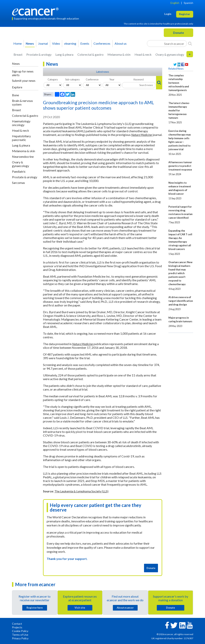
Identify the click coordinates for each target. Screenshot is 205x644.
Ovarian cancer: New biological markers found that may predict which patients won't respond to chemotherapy (180, 273)
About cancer (125, 608)
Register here (35, 608)
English (175, 3)
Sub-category (72, 79)
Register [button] (185, 14)
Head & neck (143, 54)
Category (53, 79)
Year (112, 79)
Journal (43, 43)
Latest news (103, 72)
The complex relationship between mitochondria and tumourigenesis (179, 83)
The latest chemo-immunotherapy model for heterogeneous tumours (179, 110)
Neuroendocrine (23, 157)
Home (18, 43)
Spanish (188, 3)
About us (121, 43)
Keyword (139, 79)
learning (70, 43)
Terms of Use (20, 635)
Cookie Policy (20, 631)
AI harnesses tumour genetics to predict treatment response (180, 166)
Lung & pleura (64, 54)
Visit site (80, 608)
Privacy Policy (20, 638)
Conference (92, 79)
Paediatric (19, 171)
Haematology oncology (21, 123)
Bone (15, 95)
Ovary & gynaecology (170, 54)
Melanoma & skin (119, 54)
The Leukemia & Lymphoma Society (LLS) (81, 491)
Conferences (102, 43)
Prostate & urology (39, 54)
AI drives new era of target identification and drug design (181, 301)
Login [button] (168, 14)
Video (56, 43)
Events (85, 43)
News (30, 43)
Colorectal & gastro (90, 54)
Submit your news (24, 81)
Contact (17, 624)
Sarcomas (18, 183)
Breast (18, 54)
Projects (17, 627)
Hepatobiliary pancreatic (21, 138)
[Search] (190, 44)
